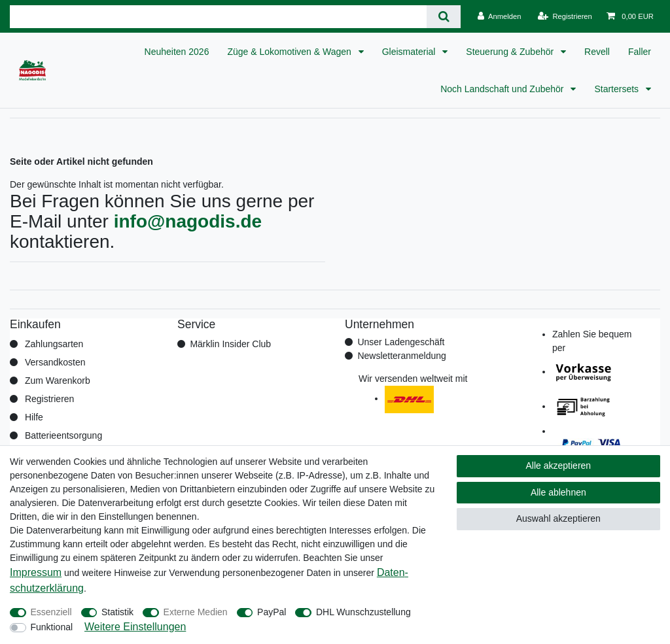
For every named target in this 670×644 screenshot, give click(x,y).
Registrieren (49, 399)
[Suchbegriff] (218, 17)
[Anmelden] (500, 16)
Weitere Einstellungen (135, 627)
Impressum (36, 572)
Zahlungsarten (54, 344)
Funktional (52, 627)
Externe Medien (196, 612)
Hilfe (34, 417)
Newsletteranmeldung (401, 356)
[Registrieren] (565, 16)
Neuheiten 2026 (177, 52)
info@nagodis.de (188, 221)
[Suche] (443, 17)
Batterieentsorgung (63, 435)
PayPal (272, 612)
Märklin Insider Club (230, 344)
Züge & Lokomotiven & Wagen (290, 52)
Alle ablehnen (558, 492)
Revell (597, 52)
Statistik (117, 612)
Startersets (618, 89)
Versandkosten (55, 362)
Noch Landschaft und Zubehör (503, 89)
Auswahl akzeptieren (558, 518)
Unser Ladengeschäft (401, 342)
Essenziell (51, 612)
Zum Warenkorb (58, 381)
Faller (640, 52)
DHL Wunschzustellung (363, 612)
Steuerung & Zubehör (511, 52)
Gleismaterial (410, 52)
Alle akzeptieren (559, 466)
